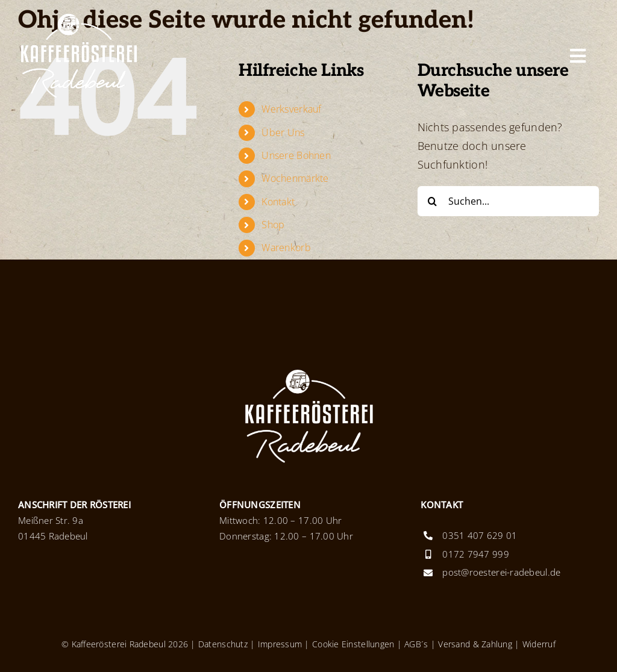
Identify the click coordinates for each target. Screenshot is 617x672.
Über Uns (283, 132)
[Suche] (433, 201)
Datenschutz (223, 644)
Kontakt (278, 202)
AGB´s (415, 644)
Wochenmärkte (295, 178)
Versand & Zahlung (475, 644)
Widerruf (539, 644)
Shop (273, 225)
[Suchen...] (508, 201)
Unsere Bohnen (296, 155)
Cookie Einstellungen (353, 644)
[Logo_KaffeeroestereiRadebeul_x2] (78, 17)
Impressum (280, 644)
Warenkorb (286, 247)
